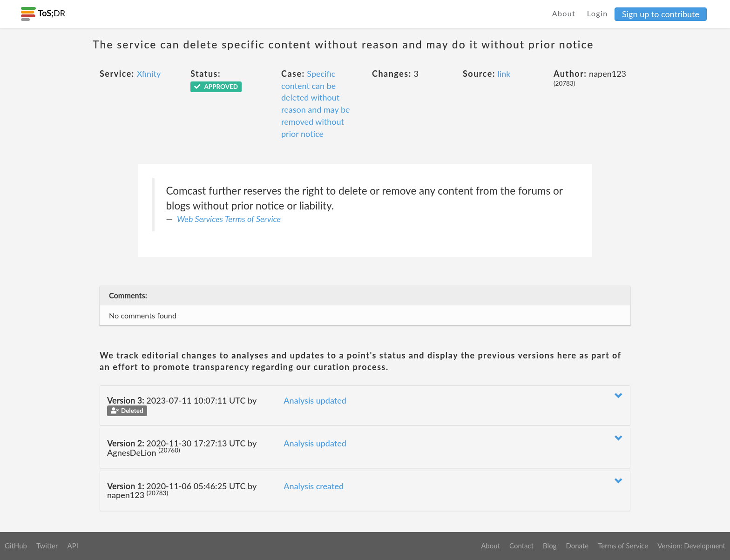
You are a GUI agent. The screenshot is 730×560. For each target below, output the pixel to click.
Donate (577, 546)
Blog (550, 546)
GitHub (16, 546)
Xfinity (149, 74)
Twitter (47, 546)
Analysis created (314, 486)
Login (598, 13)
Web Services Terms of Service (229, 219)
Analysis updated (315, 400)
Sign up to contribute (661, 14)
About (564, 13)
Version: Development (691, 546)
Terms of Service (623, 546)
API (72, 546)
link (504, 74)
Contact (521, 546)
